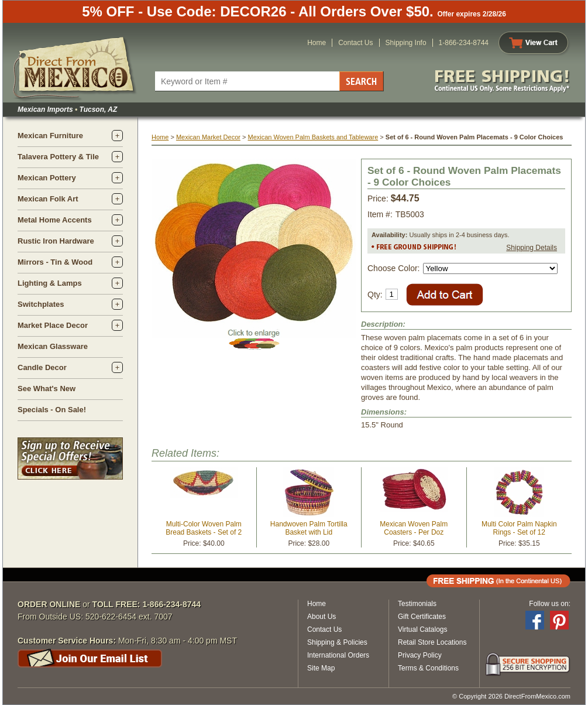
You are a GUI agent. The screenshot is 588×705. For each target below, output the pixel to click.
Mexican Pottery (47, 178)
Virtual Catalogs (423, 629)
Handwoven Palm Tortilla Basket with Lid (309, 528)
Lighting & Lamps (50, 283)
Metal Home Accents (55, 220)
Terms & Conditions (428, 668)
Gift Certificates (422, 617)
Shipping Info (406, 43)
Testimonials (417, 604)
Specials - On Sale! (52, 410)
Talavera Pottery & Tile (58, 157)
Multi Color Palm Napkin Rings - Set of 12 (519, 528)
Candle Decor (42, 367)
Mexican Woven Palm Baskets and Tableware (313, 137)
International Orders (338, 655)
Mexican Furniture (50, 136)
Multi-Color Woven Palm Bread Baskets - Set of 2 (204, 528)
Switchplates (41, 304)
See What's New (47, 389)
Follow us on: (550, 604)
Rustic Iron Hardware (56, 241)
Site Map (321, 668)
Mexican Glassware (53, 346)
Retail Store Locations (432, 642)
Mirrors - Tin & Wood (55, 262)
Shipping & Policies (337, 642)
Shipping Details (532, 248)
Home (317, 43)
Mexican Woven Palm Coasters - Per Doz (414, 528)
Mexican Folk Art (48, 199)
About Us (321, 617)
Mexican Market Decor (208, 137)
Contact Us (355, 43)
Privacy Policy (420, 655)
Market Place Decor (53, 325)
